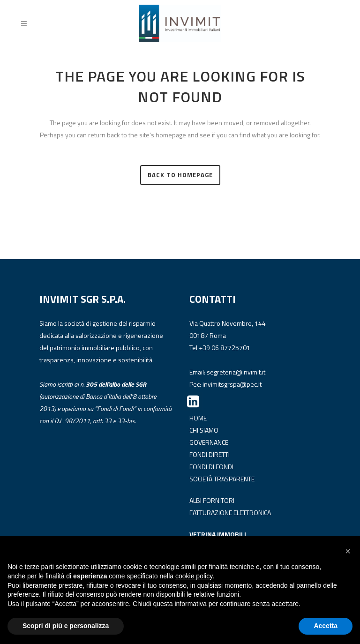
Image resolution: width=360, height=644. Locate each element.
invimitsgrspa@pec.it (232, 384)
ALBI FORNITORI (212, 500)
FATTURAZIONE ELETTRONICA (230, 513)
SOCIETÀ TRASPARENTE (222, 479)
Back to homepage (180, 175)
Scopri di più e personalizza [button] (66, 626)
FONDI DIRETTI (210, 454)
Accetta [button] (326, 626)
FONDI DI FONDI (211, 467)
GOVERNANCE (209, 442)
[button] (348, 551)
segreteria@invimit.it (236, 372)
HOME (198, 418)
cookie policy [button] (194, 576)
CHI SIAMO (204, 430)
